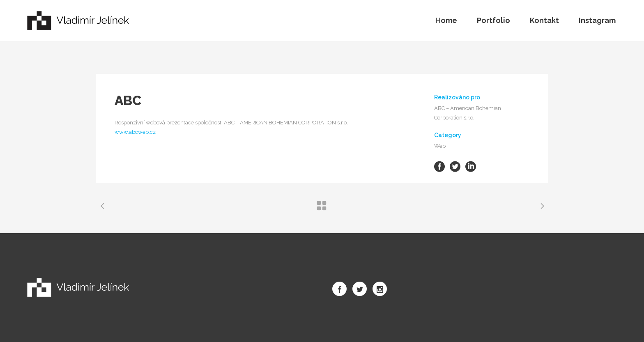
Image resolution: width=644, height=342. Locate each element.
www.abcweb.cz (135, 132)
